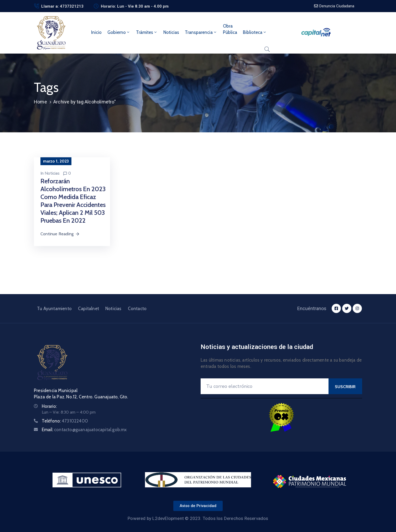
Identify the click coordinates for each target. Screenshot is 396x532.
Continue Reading (60, 234)
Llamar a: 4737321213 (62, 6)
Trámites (147, 32)
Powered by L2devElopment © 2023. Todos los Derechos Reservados (198, 518)
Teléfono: (65, 421)
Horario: (49, 406)
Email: (84, 430)
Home (40, 102)
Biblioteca (255, 32)
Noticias (171, 32)
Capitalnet (88, 309)
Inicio (96, 32)
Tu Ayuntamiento (54, 309)
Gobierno (119, 32)
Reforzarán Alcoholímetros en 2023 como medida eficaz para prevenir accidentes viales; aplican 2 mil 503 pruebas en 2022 (73, 201)
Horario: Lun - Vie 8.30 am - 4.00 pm (135, 6)
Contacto (137, 309)
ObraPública (230, 29)
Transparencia (201, 32)
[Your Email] (265, 386)
